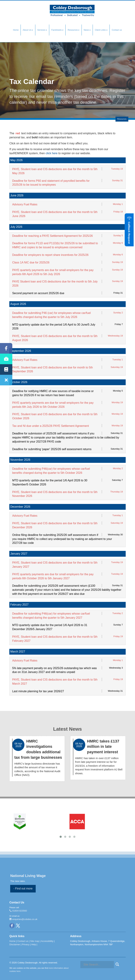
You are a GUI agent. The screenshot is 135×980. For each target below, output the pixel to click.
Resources (74, 30)
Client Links (101, 30)
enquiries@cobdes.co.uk (23, 919)
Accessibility (47, 941)
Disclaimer (15, 944)
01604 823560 (18, 911)
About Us (28, 30)
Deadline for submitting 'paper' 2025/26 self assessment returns (52, 449)
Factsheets (57, 30)
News (87, 30)
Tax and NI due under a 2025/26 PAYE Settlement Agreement (50, 426)
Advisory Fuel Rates (25, 204)
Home (16, 30)
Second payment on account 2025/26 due (38, 293)
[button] (129, 230)
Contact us (117, 30)
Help (34, 944)
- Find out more (23, 889)
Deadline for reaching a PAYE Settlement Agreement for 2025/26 (52, 236)
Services (42, 30)
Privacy (26, 944)
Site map (35, 941)
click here (52, 153)
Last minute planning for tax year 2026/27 (38, 691)
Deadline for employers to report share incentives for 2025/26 (50, 255)
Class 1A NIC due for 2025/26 (31, 262)
